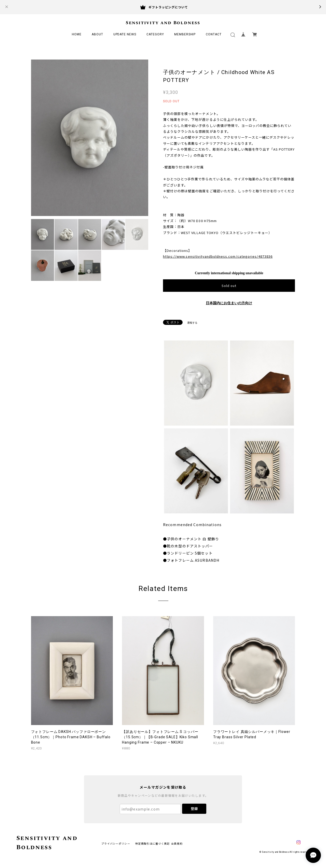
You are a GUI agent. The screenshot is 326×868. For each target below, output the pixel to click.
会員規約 (177, 843)
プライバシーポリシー (116, 843)
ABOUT (97, 34)
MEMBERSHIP (185, 34)
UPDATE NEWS (125, 34)
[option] (90, 138)
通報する (192, 323)
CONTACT (214, 34)
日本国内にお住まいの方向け (229, 303)
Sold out (229, 286)
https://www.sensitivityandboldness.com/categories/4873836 (218, 256)
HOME (77, 34)
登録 (194, 809)
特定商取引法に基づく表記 (152, 843)
